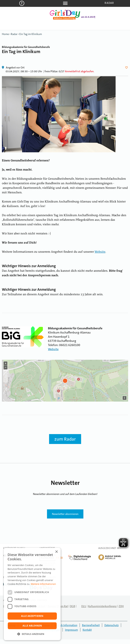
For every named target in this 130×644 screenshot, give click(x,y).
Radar (109, 3)
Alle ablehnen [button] (32, 626)
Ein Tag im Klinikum (31, 34)
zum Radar (65, 439)
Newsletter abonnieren (65, 514)
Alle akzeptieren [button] (32, 616)
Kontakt (87, 630)
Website (100, 252)
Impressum (71, 630)
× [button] (56, 552)
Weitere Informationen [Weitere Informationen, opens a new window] (43, 584)
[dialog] (32, 594)
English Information (66, 625)
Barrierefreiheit (91, 625)
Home (5, 34)
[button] (32, 634)
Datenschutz (112, 625)
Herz (127, 67)
